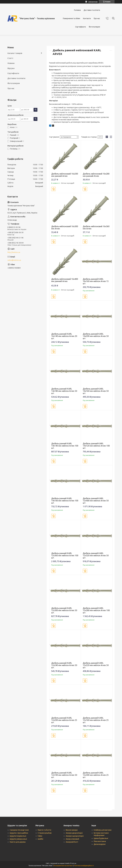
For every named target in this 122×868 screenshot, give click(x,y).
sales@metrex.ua (14, 260)
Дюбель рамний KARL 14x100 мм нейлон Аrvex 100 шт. (65, 501)
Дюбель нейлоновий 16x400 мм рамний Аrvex (65, 280)
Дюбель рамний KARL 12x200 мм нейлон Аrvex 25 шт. (64, 720)
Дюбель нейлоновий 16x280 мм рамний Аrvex (96, 175)
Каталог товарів (15, 53)
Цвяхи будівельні (101, 838)
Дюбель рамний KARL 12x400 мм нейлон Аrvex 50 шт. (96, 501)
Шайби (40, 839)
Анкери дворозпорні (74, 833)
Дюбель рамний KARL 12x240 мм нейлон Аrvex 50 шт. (64, 665)
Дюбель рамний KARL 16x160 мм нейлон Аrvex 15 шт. (96, 281)
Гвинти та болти (44, 830)
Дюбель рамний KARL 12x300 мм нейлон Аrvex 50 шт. (64, 610)
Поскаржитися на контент (63, 866)
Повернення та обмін (71, 18)
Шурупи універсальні (18, 839)
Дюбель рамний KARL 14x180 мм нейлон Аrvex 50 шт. (64, 391)
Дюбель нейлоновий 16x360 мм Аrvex (96, 227)
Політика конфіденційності (84, 866)
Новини (11, 63)
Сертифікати (80, 27)
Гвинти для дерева (18, 842)
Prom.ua (73, 863)
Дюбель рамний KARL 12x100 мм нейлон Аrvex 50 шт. (64, 775)
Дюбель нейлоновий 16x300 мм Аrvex (65, 227)
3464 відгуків (93, 2)
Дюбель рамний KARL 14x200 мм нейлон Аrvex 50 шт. (96, 336)
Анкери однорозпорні (75, 836)
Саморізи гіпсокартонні (19, 830)
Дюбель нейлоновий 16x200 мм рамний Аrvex (65, 175)
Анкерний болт (72, 842)
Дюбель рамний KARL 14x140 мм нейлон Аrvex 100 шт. (65, 446)
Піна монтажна (100, 841)
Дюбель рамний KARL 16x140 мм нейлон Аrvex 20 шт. (64, 336)
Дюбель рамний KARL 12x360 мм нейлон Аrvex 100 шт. (65, 555)
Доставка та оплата (92, 10)
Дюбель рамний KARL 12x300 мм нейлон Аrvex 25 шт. (96, 775)
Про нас (97, 18)
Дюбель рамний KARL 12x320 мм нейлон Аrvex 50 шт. (96, 555)
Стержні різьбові (45, 833)
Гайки (40, 836)
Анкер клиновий (72, 839)
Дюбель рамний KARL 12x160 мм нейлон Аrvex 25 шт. (96, 720)
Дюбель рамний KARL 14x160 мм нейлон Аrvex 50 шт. (96, 391)
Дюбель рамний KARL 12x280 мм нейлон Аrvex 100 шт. (96, 610)
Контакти (87, 18)
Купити (53, 189)
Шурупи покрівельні (18, 836)
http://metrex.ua (14, 252)
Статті (10, 58)
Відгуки (11, 68)
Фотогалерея (94, 27)
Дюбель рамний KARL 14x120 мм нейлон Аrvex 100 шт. (96, 446)
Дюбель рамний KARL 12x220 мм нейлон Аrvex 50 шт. (96, 665)
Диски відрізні (100, 844)
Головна (77, 10)
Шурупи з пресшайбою (19, 833)
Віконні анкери (72, 830)
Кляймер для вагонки (103, 830)
